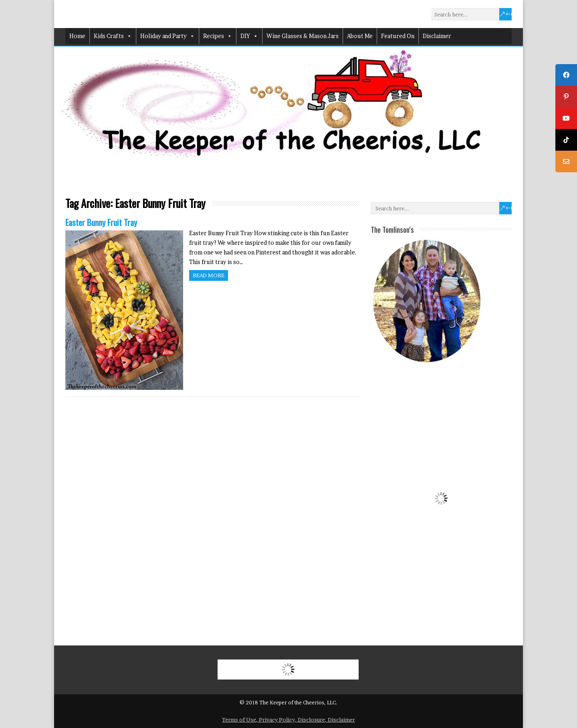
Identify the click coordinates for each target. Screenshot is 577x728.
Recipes (218, 36)
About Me (360, 36)
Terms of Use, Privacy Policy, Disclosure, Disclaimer (288, 720)
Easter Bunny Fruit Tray (101, 222)
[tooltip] (566, 75)
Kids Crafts (113, 36)
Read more (209, 275)
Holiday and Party (167, 36)
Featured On (398, 36)
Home (77, 36)
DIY (249, 36)
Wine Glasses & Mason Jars (303, 36)
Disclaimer (437, 36)
